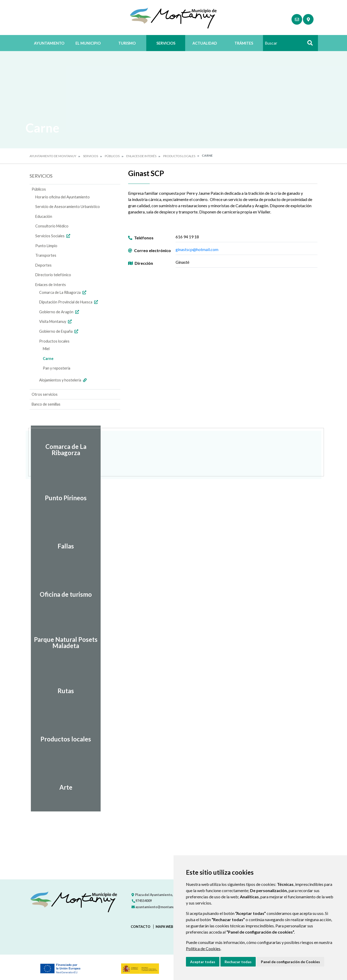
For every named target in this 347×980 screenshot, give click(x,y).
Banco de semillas (46, 404)
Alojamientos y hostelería (64, 380)
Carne (48, 359)
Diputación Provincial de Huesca (69, 302)
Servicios (166, 43)
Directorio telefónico (53, 275)
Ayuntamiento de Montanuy (53, 156)
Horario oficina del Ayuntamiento (63, 197)
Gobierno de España (59, 331)
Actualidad (205, 43)
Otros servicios (45, 394)
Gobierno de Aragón (60, 312)
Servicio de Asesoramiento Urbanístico (68, 207)
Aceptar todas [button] (203, 962)
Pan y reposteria (57, 368)
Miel (46, 349)
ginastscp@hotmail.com (197, 249)
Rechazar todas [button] (238, 962)
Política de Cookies (203, 948)
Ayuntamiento (49, 43)
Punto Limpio (46, 246)
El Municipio (88, 43)
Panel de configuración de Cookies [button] (290, 962)
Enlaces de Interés (141, 156)
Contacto (141, 927)
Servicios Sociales (53, 236)
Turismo (127, 43)
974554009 (142, 901)
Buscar (308, 44)
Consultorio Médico (52, 226)
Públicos (112, 156)
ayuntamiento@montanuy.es (156, 907)
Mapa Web (164, 927)
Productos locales (179, 156)
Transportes (46, 255)
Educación (44, 216)
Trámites (244, 43)
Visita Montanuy (56, 321)
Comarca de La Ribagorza (63, 292)
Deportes (43, 265)
